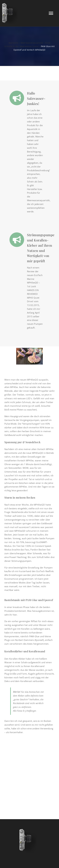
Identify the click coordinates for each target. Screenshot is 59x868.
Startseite (13, 43)
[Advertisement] (29, 772)
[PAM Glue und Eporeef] (29, 356)
